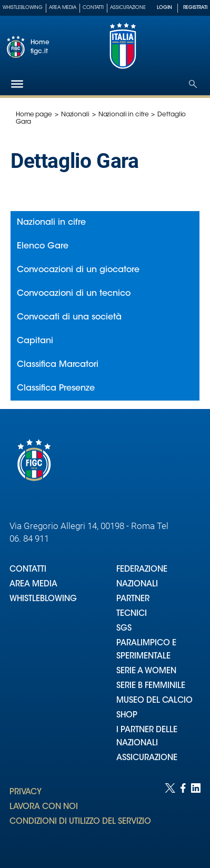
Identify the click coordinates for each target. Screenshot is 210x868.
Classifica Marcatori (58, 365)
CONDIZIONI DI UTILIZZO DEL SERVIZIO (80, 822)
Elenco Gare (43, 246)
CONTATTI (28, 570)
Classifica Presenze (56, 388)
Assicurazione (128, 8)
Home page (34, 115)
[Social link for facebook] (183, 815)
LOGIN (164, 8)
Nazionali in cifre (124, 115)
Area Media (63, 8)
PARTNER (133, 599)
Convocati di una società (69, 317)
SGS (124, 629)
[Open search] (193, 84)
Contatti (93, 8)
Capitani (35, 341)
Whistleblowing (23, 8)
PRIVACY (26, 792)
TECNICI (132, 614)
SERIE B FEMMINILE (151, 686)
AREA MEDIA (33, 585)
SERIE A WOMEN (146, 671)
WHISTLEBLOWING (43, 599)
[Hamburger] (17, 84)
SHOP (127, 716)
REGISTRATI (195, 8)
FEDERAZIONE (142, 570)
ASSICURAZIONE (147, 758)
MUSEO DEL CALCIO (154, 701)
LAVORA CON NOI (44, 807)
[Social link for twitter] (170, 815)
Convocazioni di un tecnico (74, 294)
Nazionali (75, 115)
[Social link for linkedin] (196, 815)
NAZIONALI (137, 585)
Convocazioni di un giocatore (78, 270)
